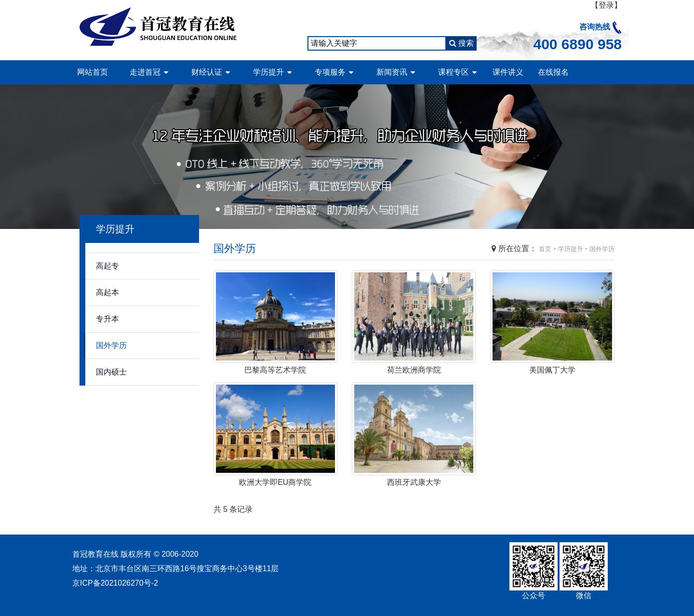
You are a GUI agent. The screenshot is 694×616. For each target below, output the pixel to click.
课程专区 (454, 72)
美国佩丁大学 (552, 370)
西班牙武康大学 (414, 482)
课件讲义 (508, 72)
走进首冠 (145, 72)
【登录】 (606, 5)
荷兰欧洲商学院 (414, 370)
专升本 (107, 319)
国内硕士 (111, 372)
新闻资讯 (392, 72)
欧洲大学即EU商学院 (275, 482)
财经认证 (207, 72)
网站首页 (93, 72)
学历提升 (268, 72)
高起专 (107, 266)
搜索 (461, 43)
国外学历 (111, 345)
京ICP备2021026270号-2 (115, 583)
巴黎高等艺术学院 (275, 370)
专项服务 (330, 72)
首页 (545, 249)
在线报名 (553, 72)
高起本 (107, 292)
